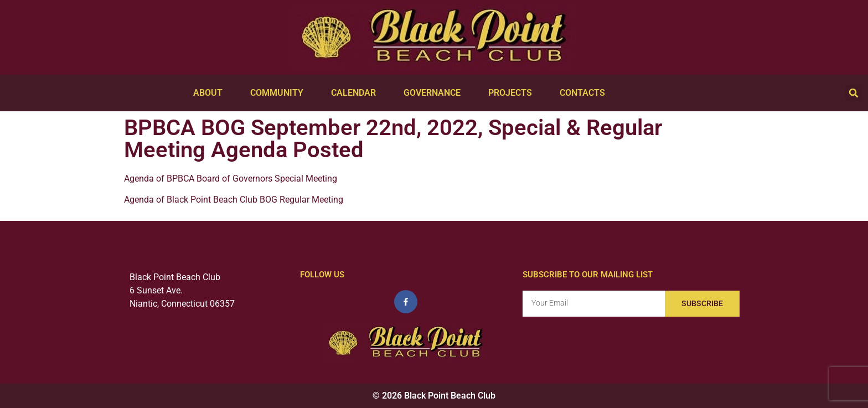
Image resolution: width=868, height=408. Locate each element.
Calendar (356, 93)
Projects (513, 93)
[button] (854, 93)
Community (280, 93)
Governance (435, 93)
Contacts (585, 93)
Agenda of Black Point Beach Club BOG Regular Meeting (234, 200)
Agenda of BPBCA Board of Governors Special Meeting (231, 179)
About (211, 93)
